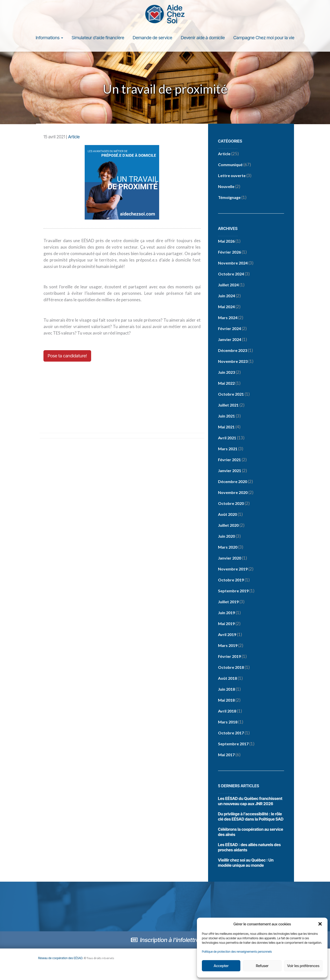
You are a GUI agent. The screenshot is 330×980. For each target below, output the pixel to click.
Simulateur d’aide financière (98, 38)
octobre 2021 (231, 395)
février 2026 (229, 252)
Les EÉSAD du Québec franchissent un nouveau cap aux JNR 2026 (250, 802)
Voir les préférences (303, 966)
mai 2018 (226, 700)
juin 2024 (226, 296)
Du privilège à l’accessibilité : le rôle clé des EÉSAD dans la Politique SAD (251, 817)
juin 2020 (226, 537)
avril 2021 (227, 438)
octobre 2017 (231, 733)
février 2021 (229, 460)
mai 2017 (226, 755)
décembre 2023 (233, 351)
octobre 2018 (231, 668)
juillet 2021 (228, 405)
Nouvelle (226, 187)
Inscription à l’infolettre (165, 940)
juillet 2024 (228, 285)
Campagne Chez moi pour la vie (264, 38)
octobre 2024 (231, 274)
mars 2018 (228, 722)
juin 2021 (226, 416)
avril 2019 (227, 635)
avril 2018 (227, 711)
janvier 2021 (230, 471)
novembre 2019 (233, 569)
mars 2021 (228, 449)
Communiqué (230, 165)
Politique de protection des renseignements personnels (237, 952)
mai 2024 (226, 307)
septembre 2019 (233, 591)
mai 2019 (226, 624)
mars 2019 (228, 646)
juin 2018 (226, 690)
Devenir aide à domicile (203, 38)
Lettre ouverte (232, 176)
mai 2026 (226, 242)
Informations (49, 38)
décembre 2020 (233, 482)
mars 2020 (228, 547)
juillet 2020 (228, 526)
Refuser (262, 966)
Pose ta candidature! (67, 356)
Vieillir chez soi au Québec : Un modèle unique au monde (246, 863)
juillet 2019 (228, 602)
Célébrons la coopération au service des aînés (251, 832)
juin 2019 (226, 613)
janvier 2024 (230, 340)
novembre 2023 (233, 362)
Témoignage (229, 198)
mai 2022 (226, 384)
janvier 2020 (230, 558)
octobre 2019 (231, 580)
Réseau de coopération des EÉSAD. (61, 959)
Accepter (221, 966)
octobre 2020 (231, 504)
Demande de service (153, 38)
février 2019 (229, 657)
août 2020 (227, 515)
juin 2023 (226, 373)
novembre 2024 (233, 263)
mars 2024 (228, 318)
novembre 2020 (233, 493)
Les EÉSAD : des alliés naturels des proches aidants (249, 848)
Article (74, 137)
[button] (320, 924)
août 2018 (227, 679)
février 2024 (229, 329)
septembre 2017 (233, 744)
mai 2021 (226, 427)
